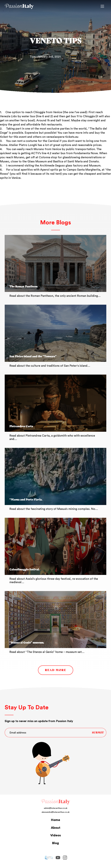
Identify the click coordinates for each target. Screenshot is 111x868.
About (56, 828)
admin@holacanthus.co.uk (56, 808)
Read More (55, 670)
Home (55, 820)
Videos (56, 835)
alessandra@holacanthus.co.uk (56, 812)
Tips (33, 57)
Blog (55, 843)
